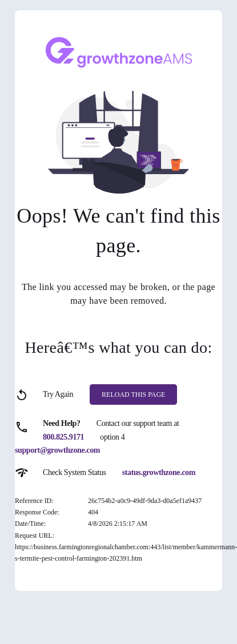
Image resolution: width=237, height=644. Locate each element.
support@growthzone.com (57, 450)
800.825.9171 (63, 437)
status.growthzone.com (159, 472)
